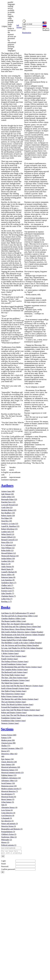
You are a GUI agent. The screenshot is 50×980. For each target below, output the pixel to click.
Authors (7, 485)
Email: (4, 864)
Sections (7, 729)
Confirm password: (8, 870)
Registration (27, 33)
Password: (5, 867)
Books (6, 607)
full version (19, 26)
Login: (4, 862)
